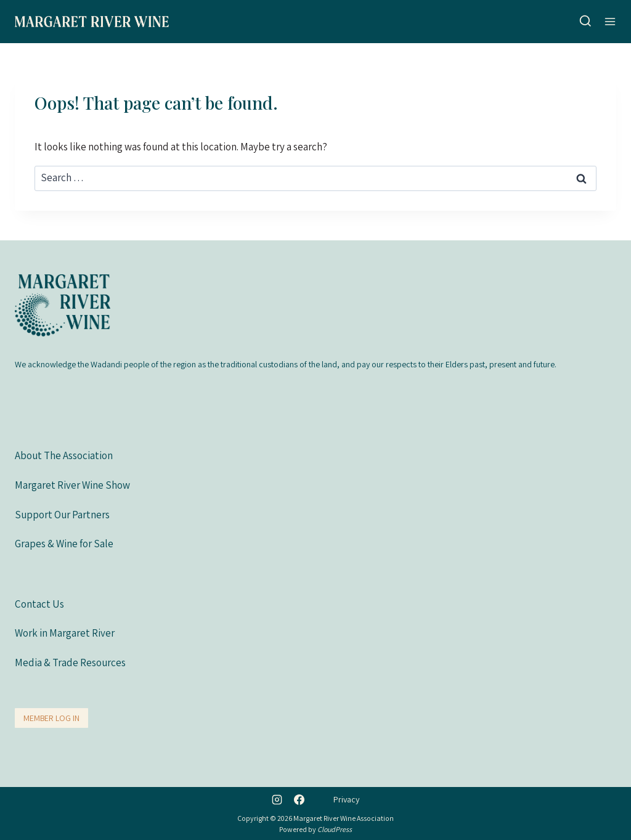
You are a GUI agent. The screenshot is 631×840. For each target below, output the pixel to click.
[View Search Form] (585, 22)
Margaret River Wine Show (72, 485)
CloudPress (335, 829)
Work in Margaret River (65, 633)
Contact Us (39, 604)
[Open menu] (610, 21)
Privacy (346, 799)
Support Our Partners (62, 515)
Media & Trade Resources (70, 663)
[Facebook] (299, 799)
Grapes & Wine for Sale (64, 544)
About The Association (64, 455)
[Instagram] (277, 799)
